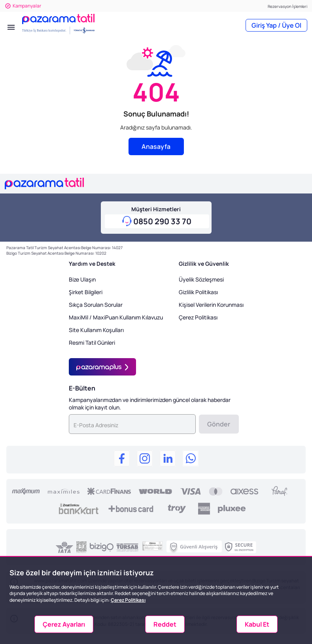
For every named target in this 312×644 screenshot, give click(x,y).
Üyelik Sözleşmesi (201, 279)
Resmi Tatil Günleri (92, 343)
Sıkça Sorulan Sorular (96, 305)
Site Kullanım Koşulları (96, 330)
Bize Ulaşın (82, 279)
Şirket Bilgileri (86, 292)
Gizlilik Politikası (198, 292)
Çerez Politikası (198, 317)
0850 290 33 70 (162, 221)
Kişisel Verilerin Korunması (211, 305)
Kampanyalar (23, 6)
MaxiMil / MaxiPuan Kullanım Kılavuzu (116, 317)
